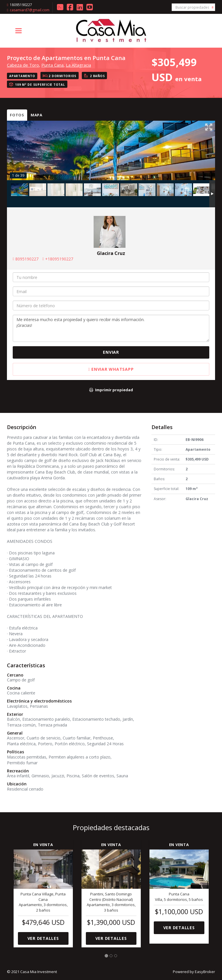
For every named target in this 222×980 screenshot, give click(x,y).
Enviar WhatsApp (111, 369)
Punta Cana (52, 65)
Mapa (37, 115)
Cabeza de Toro (23, 65)
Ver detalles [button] (43, 938)
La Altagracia (78, 65)
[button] (213, 892)
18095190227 (21, 5)
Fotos (17, 115)
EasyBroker (205, 972)
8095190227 (27, 259)
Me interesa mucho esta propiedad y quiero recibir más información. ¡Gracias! (111, 328)
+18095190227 (59, 259)
